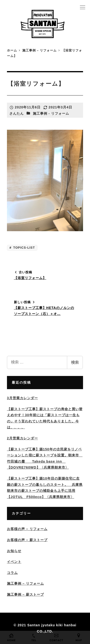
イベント (14, 562)
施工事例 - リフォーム (51, 113)
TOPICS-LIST (24, 248)
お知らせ (14, 551)
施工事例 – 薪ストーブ (25, 594)
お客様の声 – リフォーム (27, 529)
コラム (12, 573)
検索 (75, 362)
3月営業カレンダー (22, 398)
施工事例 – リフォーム (25, 583)
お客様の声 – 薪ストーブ (27, 540)
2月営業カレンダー (22, 438)
